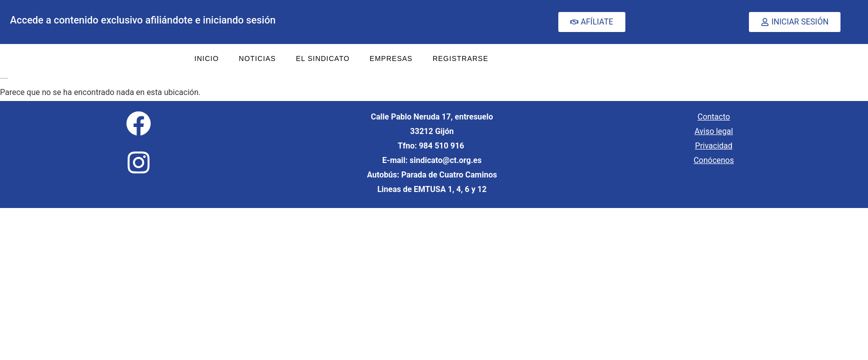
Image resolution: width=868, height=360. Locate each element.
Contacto (714, 117)
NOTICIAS (257, 58)
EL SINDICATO (322, 58)
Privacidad (714, 146)
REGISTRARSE (461, 58)
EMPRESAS (391, 58)
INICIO (207, 58)
